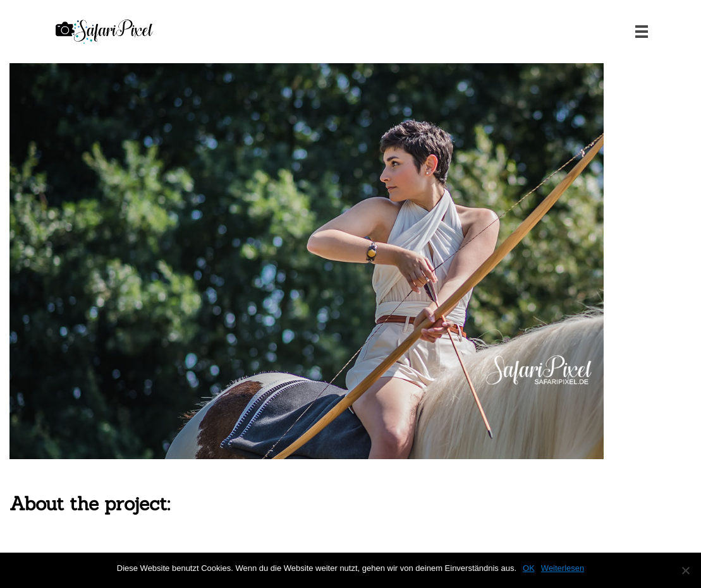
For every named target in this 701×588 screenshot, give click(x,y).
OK (529, 568)
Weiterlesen (563, 568)
